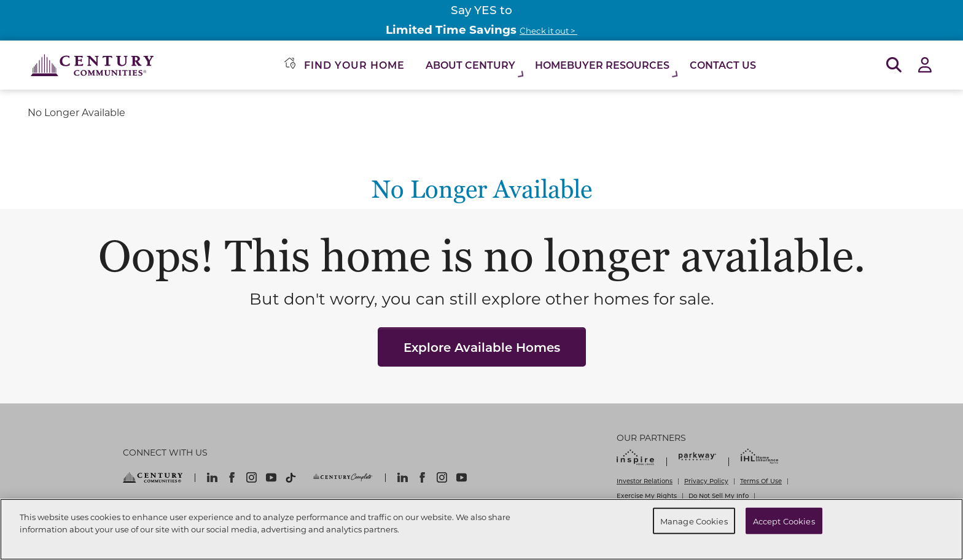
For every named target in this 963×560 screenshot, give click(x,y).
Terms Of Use (761, 481)
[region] (481, 529)
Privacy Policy (706, 481)
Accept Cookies (784, 520)
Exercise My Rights (647, 496)
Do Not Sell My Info (719, 496)
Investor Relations (645, 481)
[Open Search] (894, 65)
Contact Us (723, 65)
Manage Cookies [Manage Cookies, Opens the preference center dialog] (694, 520)
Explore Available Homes (482, 347)
